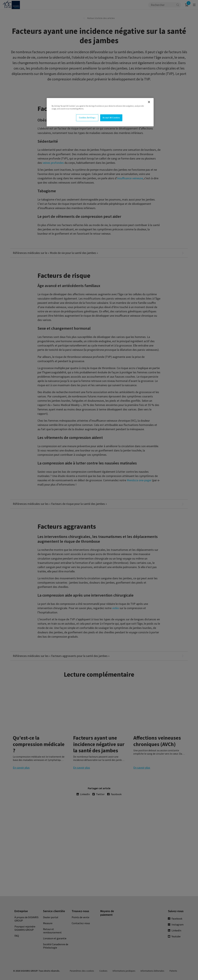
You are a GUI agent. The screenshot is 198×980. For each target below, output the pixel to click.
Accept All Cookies (111, 118)
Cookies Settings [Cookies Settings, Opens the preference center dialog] (87, 118)
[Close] (149, 102)
